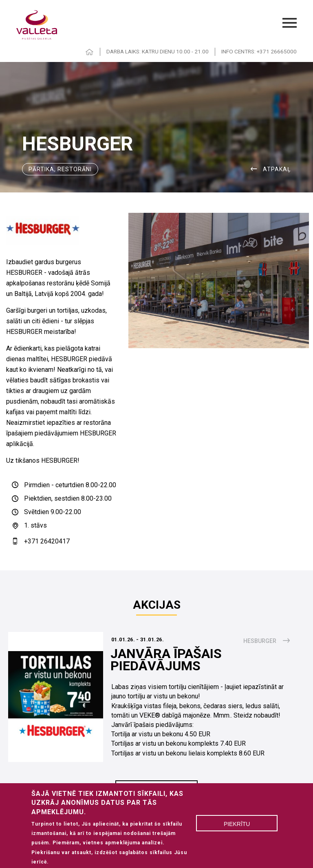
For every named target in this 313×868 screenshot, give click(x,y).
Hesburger (260, 641)
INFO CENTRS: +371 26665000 (259, 51)
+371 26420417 (47, 541)
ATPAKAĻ (277, 169)
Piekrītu (237, 828)
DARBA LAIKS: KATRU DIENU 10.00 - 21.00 (158, 51)
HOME (90, 52)
